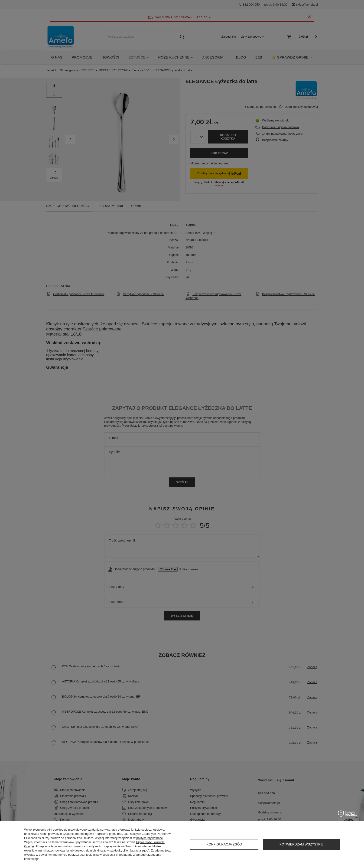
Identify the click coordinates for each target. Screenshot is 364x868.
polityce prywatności (150, 838)
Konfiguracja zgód (224, 844)
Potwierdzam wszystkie (302, 844)
